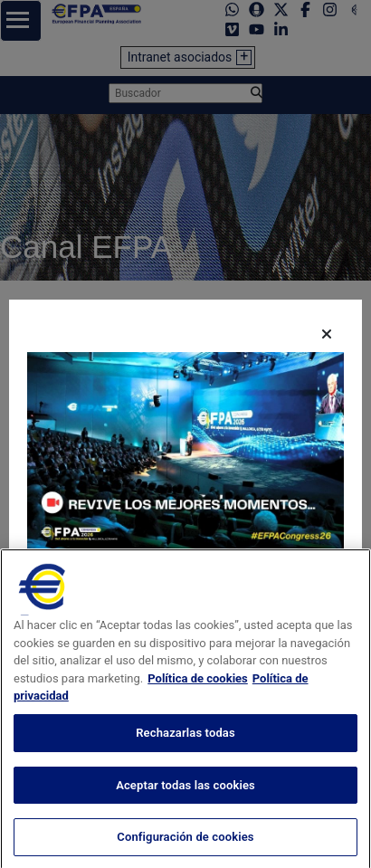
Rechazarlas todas (185, 789)
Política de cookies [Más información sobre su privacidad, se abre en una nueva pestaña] (198, 734)
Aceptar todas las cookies (185, 840)
